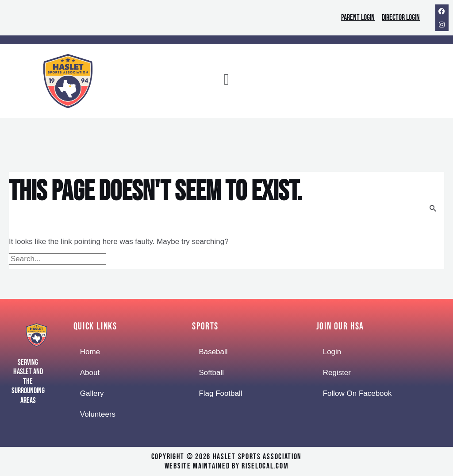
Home (90, 352)
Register (337, 373)
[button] (226, 81)
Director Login (401, 17)
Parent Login (358, 17)
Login (332, 352)
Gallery (92, 393)
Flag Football (220, 393)
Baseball (213, 352)
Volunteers (98, 414)
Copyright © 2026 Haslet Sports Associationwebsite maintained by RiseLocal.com (226, 462)
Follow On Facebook (357, 393)
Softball (211, 373)
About (90, 373)
